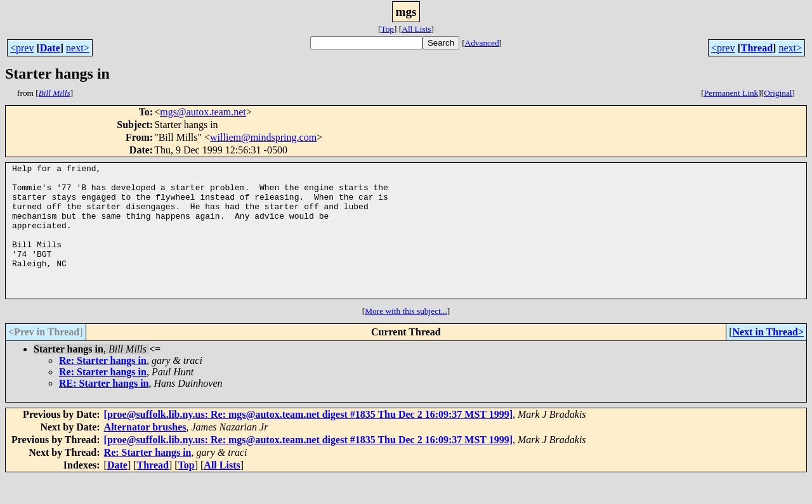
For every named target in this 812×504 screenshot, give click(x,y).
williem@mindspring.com (263, 137)
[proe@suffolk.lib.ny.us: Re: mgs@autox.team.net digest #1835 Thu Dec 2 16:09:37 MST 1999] (308, 441)
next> (78, 48)
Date (50, 48)
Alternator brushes (145, 454)
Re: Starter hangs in (103, 387)
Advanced (482, 43)
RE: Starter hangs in (104, 410)
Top (387, 29)
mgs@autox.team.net (203, 112)
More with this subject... (406, 338)
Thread (757, 48)
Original (778, 93)
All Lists (416, 29)
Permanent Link (731, 93)
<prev (22, 48)
